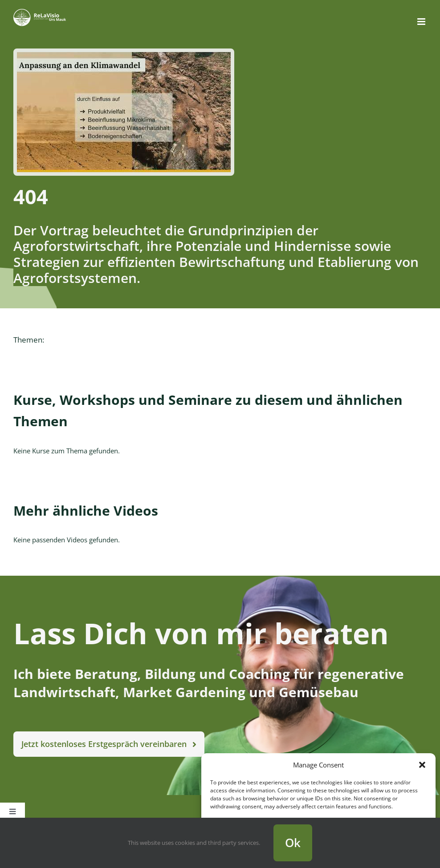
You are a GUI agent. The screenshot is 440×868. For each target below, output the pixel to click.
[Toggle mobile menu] (422, 22)
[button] (422, 765)
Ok (293, 843)
